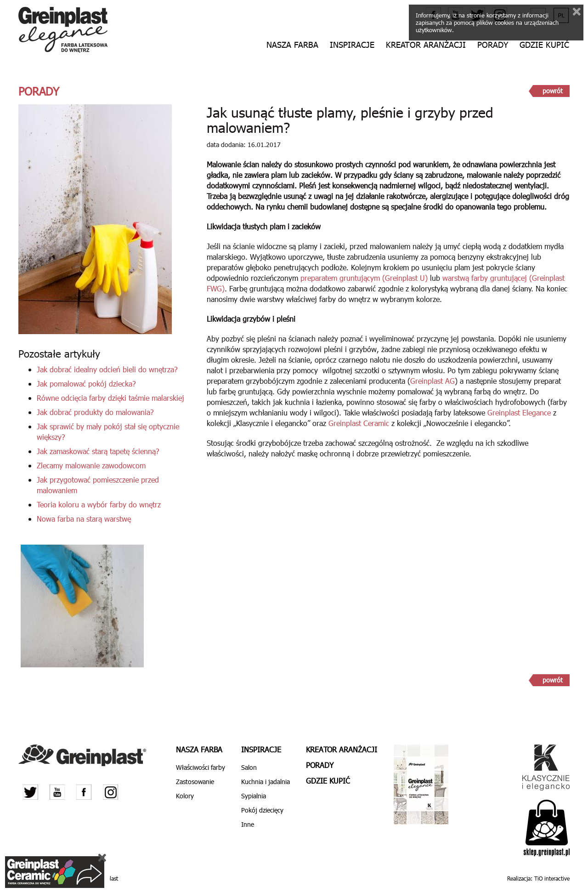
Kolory (185, 796)
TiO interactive (552, 878)
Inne (248, 824)
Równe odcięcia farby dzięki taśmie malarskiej (110, 398)
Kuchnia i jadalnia (266, 782)
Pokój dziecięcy (262, 810)
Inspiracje (352, 45)
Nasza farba (292, 45)
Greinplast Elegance (519, 412)
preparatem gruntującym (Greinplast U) (364, 278)
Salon (249, 767)
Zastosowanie (195, 782)
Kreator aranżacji (426, 45)
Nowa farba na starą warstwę (84, 519)
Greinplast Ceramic (359, 423)
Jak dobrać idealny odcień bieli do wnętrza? (107, 369)
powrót (553, 91)
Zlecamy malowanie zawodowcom (91, 465)
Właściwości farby (201, 767)
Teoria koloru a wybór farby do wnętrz (99, 504)
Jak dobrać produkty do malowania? (95, 412)
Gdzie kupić (544, 45)
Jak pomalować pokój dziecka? (86, 384)
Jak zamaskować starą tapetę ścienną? (98, 451)
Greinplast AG (433, 381)
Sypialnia (254, 796)
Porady (493, 45)
